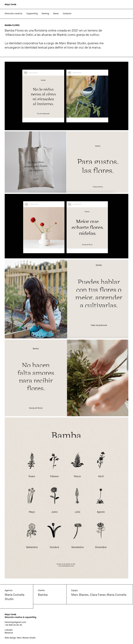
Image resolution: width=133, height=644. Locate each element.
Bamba (43, 595)
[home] (10, 5)
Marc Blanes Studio (26, 638)
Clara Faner (98, 595)
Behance (9, 633)
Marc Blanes (80, 595)
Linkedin (9, 630)
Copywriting (32, 14)
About (56, 14)
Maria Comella (116, 595)
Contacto (67, 14)
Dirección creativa (13, 14)
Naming (45, 14)
